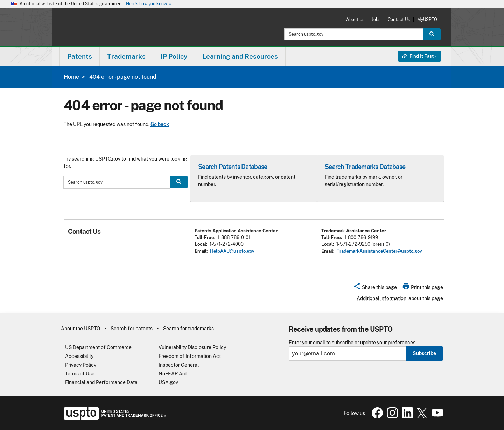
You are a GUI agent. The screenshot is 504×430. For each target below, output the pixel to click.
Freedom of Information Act (190, 356)
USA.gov (168, 382)
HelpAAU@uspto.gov (232, 251)
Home (71, 77)
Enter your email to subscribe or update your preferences (352, 343)
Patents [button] (80, 56)
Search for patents (132, 329)
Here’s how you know (149, 4)
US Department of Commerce (98, 347)
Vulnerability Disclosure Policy (192, 347)
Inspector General (179, 365)
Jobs (376, 19)
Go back (160, 124)
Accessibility (79, 356)
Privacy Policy (81, 365)
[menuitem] (80, 56)
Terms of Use (80, 374)
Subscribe (424, 353)
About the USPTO (80, 329)
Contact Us (399, 19)
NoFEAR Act (173, 374)
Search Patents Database (233, 167)
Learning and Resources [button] (240, 56)
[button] (375, 288)
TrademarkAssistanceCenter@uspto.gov (379, 251)
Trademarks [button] (126, 56)
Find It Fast (418, 56)
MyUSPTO (427, 19)
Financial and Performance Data (101, 382)
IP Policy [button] (174, 56)
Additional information (381, 298)
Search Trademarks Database (365, 167)
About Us (355, 19)
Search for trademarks (188, 329)
